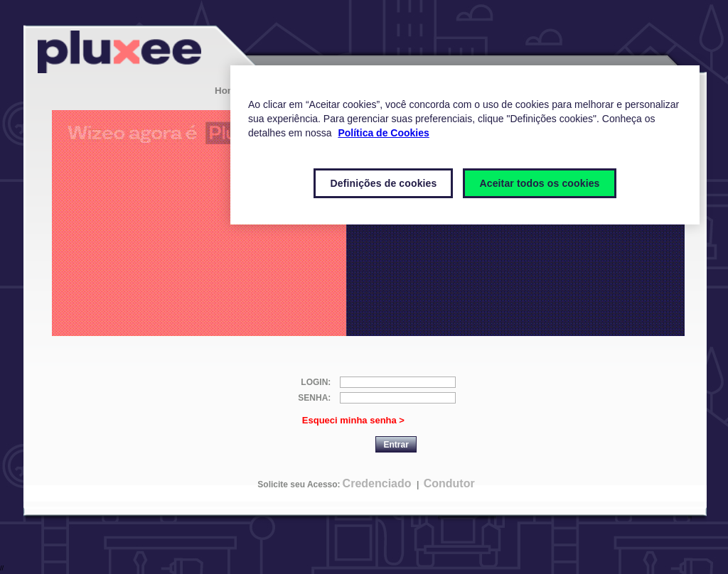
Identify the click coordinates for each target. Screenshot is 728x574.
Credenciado (377, 483)
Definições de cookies (383, 183)
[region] (465, 145)
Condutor (449, 483)
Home (228, 91)
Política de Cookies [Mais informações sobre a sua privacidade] (383, 133)
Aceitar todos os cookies (539, 183)
